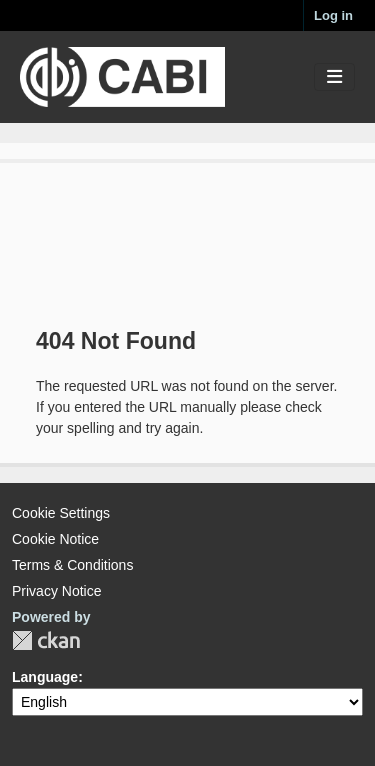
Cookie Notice (55, 539)
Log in (333, 15)
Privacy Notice (56, 591)
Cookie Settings (61, 513)
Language (45, 677)
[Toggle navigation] (334, 77)
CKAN (46, 640)
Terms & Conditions (72, 565)
